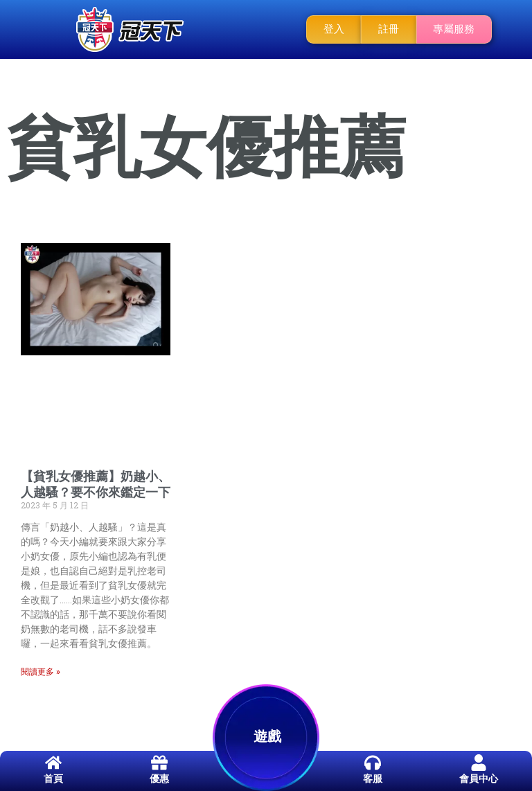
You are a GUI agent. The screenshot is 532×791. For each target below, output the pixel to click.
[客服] (373, 763)
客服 (373, 779)
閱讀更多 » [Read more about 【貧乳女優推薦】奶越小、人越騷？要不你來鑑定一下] (41, 672)
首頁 (53, 779)
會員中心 (479, 779)
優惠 (159, 779)
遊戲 (267, 736)
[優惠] (159, 763)
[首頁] (53, 763)
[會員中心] (479, 763)
